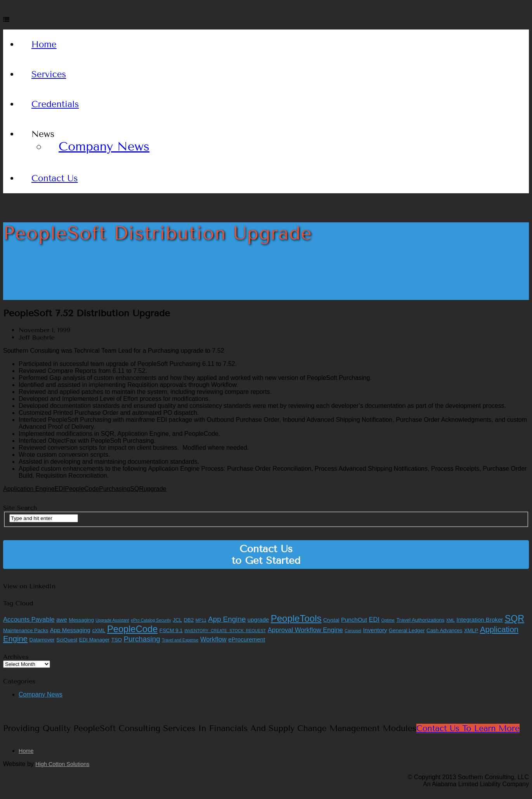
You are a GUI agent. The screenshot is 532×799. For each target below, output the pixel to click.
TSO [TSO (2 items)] (117, 640)
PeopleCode (82, 489)
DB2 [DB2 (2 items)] (189, 620)
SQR (137, 489)
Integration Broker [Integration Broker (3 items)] (480, 620)
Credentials (55, 104)
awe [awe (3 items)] (62, 620)
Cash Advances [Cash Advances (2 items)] (444, 630)
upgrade (155, 489)
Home (44, 44)
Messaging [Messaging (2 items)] (81, 620)
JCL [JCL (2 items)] (177, 620)
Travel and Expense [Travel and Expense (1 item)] (180, 640)
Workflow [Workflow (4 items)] (213, 639)
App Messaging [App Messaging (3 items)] (70, 630)
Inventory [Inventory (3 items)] (375, 630)
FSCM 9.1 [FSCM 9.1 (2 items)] (171, 630)
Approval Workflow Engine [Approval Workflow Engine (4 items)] (305, 630)
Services (49, 74)
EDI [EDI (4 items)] (374, 620)
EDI (60, 489)
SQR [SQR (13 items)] (515, 619)
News (43, 134)
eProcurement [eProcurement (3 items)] (247, 639)
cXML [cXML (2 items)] (99, 630)
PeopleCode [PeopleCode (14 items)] (132, 629)
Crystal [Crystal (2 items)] (331, 620)
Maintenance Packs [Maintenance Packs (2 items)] (26, 630)
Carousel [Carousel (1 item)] (353, 631)
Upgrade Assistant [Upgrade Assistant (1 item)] (112, 620)
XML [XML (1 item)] (451, 620)
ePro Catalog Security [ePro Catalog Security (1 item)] (151, 620)
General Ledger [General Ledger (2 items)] (407, 630)
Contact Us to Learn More (468, 728)
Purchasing (114, 489)
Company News (104, 146)
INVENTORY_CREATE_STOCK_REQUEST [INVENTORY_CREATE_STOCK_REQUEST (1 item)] (225, 631)
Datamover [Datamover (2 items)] (42, 640)
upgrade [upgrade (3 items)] (258, 620)
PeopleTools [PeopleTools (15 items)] (296, 618)
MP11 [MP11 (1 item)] (201, 620)
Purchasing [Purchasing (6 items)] (142, 639)
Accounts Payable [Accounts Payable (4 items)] (29, 620)
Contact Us (55, 178)
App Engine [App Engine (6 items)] (227, 619)
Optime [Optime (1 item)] (388, 620)
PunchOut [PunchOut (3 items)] (354, 620)
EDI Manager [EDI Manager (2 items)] (94, 640)
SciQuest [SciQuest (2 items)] (67, 640)
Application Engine (29, 489)
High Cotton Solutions (62, 764)
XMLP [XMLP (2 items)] (471, 630)
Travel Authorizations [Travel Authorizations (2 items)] (420, 620)
